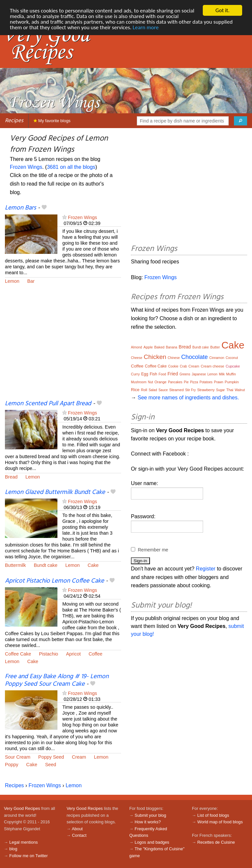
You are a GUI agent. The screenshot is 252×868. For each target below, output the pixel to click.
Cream (79, 757)
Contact (79, 835)
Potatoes (206, 382)
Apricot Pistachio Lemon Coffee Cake (54, 581)
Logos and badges (152, 842)
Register (206, 569)
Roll (144, 390)
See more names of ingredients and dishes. (188, 398)
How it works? (148, 822)
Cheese (136, 358)
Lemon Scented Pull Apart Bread (48, 404)
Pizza (194, 382)
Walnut (240, 390)
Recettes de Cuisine (216, 842)
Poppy (12, 765)
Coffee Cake (18, 654)
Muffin (231, 374)
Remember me (153, 550)
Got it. (222, 10)
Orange (161, 382)
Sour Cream (18, 757)
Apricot (73, 654)
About (77, 829)
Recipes (14, 121)
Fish (153, 374)
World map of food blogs (220, 822)
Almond (136, 347)
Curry (135, 374)
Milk (222, 374)
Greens (185, 374)
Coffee (95, 654)
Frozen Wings (26, 167)
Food (162, 374)
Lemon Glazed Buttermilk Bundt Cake (55, 492)
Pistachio (49, 654)
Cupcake (233, 366)
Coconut (232, 358)
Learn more (146, 27)
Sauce (163, 390)
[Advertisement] (63, 346)
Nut (151, 382)
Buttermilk (15, 565)
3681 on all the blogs (71, 167)
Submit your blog (150, 815)
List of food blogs (213, 815)
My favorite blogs (52, 121)
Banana (172, 347)
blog (13, 849)
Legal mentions (23, 842)
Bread (11, 477)
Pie (186, 382)
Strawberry (206, 390)
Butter (215, 347)
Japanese (199, 374)
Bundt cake (46, 565)
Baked (159, 347)
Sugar (221, 390)
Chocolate (194, 357)
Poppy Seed (51, 757)
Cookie (173, 366)
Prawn (219, 382)
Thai (230, 390)
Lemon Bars (21, 208)
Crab (183, 366)
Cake (93, 565)
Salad (153, 390)
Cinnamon (217, 358)
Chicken (155, 357)
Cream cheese (213, 366)
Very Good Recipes (22, 808)
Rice (135, 390)
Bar (31, 281)
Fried (173, 374)
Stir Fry (190, 390)
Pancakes (175, 382)
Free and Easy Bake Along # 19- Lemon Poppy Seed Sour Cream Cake (57, 680)
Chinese (174, 358)
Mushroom (139, 382)
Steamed (177, 390)
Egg (145, 374)
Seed (51, 765)
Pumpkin (232, 382)
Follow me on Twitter (28, 856)
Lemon (12, 281)
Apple (148, 347)
